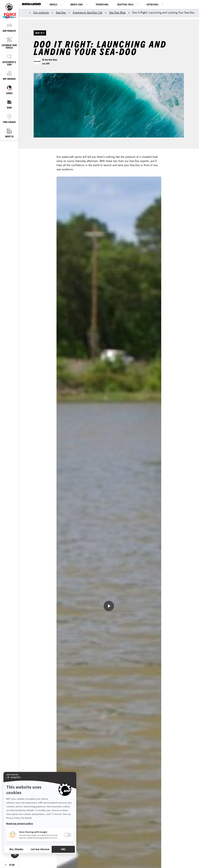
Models (54, 4)
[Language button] (9, 865)
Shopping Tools (125, 4)
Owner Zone (77, 4)
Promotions (102, 4)
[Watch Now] (109, 606)
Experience (153, 4)
